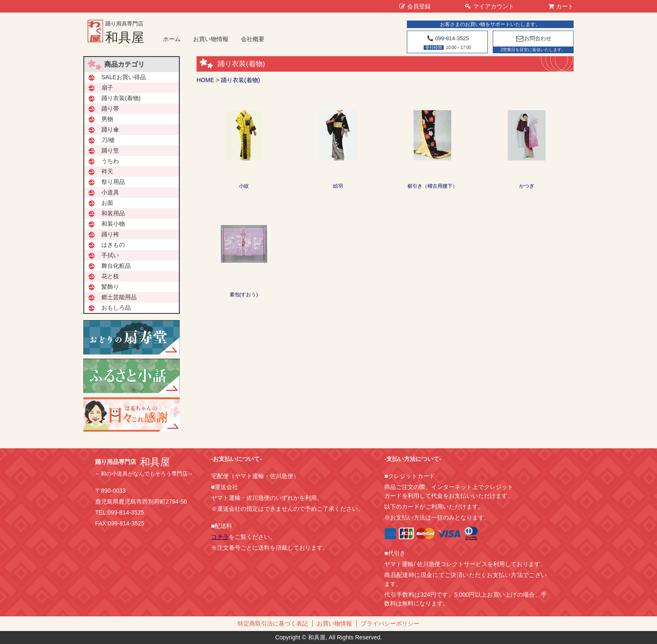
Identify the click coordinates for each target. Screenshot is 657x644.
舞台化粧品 (116, 266)
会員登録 (415, 6)
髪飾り (110, 287)
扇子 (107, 88)
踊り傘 (110, 129)
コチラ (220, 537)
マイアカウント (490, 6)
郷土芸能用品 (119, 297)
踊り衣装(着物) (240, 80)
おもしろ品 (116, 308)
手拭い (110, 255)
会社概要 (253, 39)
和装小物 (113, 224)
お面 (107, 203)
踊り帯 (110, 109)
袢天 (107, 171)
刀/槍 (108, 140)
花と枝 (110, 276)
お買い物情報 (211, 39)
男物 (107, 119)
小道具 (110, 192)
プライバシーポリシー (390, 623)
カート (561, 6)
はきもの (113, 245)
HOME (205, 80)
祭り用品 (113, 182)
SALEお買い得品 (124, 77)
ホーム (172, 39)
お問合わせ (533, 38)
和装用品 (113, 213)
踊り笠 (110, 150)
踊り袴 (110, 234)
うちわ (110, 161)
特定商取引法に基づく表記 (273, 623)
